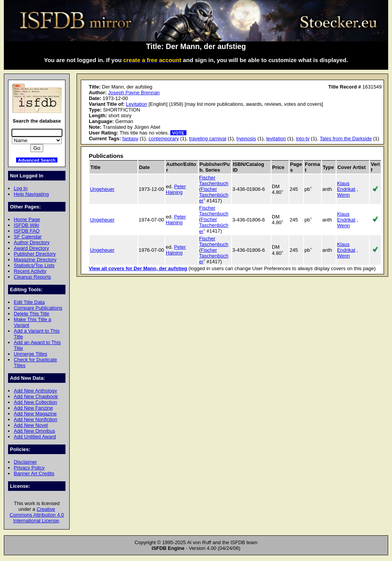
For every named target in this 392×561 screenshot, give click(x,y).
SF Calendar (28, 237)
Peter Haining (176, 189)
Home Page (27, 219)
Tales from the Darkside (346, 139)
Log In (21, 188)
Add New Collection (35, 402)
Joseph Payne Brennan (134, 93)
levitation (276, 139)
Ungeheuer (102, 189)
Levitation (136, 104)
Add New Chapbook (36, 396)
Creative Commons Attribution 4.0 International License (37, 515)
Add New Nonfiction (36, 419)
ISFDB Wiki (26, 225)
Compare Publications (38, 308)
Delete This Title (32, 314)
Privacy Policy (29, 468)
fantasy (131, 139)
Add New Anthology (35, 391)
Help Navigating (31, 194)
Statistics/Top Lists (34, 265)
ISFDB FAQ (27, 231)
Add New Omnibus (34, 431)
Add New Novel (31, 425)
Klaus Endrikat (346, 186)
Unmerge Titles (30, 354)
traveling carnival (208, 139)
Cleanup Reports (32, 277)
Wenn (343, 195)
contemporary (164, 139)
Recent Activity (30, 271)
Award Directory (31, 248)
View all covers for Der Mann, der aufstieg (138, 268)
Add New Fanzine (33, 408)
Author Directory (32, 242)
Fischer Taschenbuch (214, 180)
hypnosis (246, 139)
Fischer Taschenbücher (214, 195)
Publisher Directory (35, 254)
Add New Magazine (35, 414)
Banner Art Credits (34, 473)
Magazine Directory (35, 260)
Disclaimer (25, 462)
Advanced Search (37, 160)
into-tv (303, 139)
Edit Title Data (29, 302)
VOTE (178, 133)
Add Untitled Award (35, 437)
